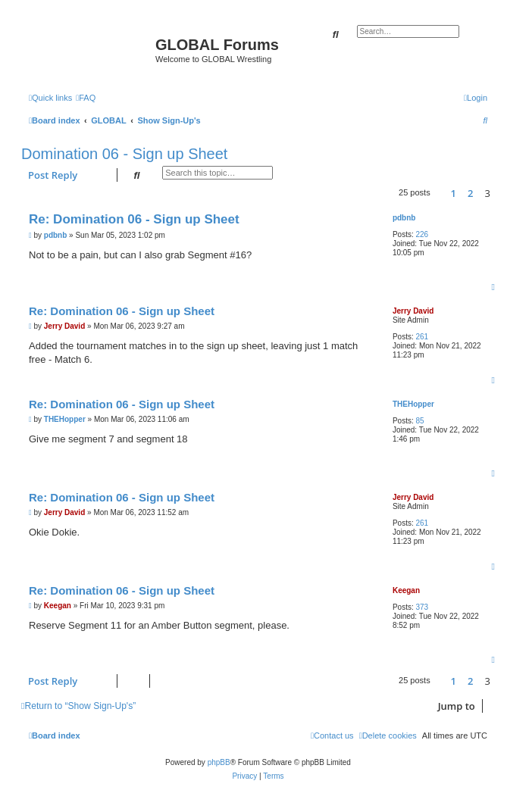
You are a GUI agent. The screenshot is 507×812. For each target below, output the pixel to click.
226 (422, 234)
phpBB (219, 762)
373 (422, 607)
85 (419, 421)
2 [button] (470, 193)
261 (422, 337)
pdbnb (404, 218)
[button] (440, 193)
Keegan (406, 590)
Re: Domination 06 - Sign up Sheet (134, 219)
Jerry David (413, 311)
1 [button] (454, 193)
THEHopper (413, 404)
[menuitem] (86, 98)
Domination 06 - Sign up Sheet (124, 154)
